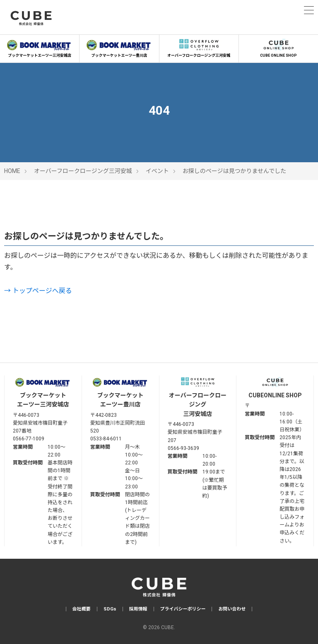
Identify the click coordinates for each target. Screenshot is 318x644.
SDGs (110, 609)
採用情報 (138, 609)
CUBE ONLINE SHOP (278, 47)
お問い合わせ (232, 609)
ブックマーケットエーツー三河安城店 (40, 47)
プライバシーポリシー (183, 609)
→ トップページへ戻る (38, 291)
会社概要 (82, 609)
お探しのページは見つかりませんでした (235, 171)
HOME (12, 171)
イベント (157, 171)
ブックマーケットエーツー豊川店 (119, 47)
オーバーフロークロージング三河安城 (199, 47)
